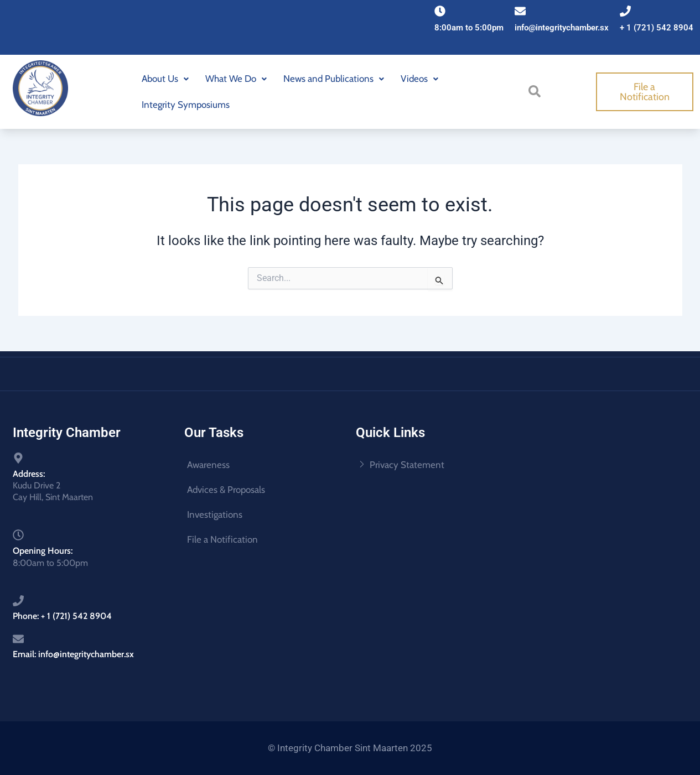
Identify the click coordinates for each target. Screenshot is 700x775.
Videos (419, 79)
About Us (165, 79)
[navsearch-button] (536, 91)
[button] (165, 79)
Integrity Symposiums (186, 105)
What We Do (236, 79)
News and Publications (334, 79)
